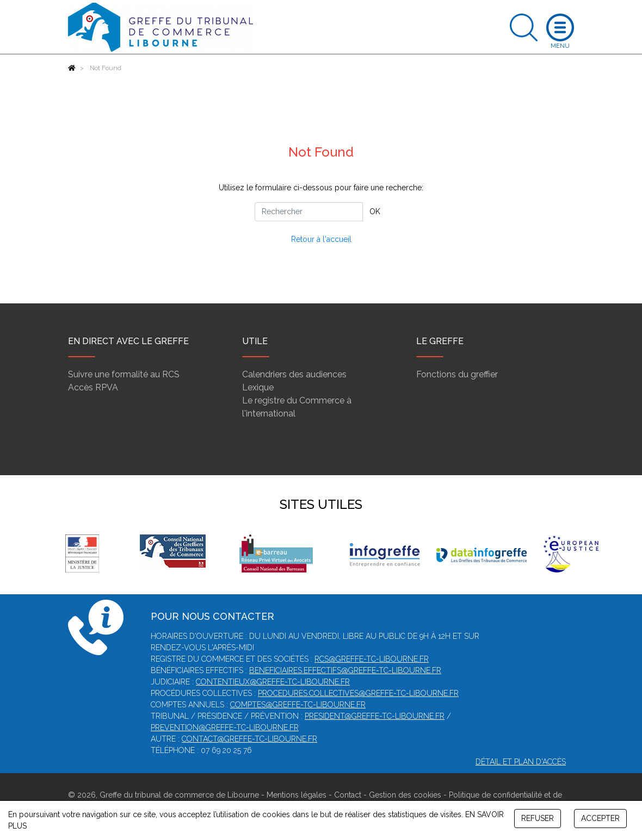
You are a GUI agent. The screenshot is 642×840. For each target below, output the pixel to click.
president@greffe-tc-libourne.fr (375, 716)
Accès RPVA (93, 387)
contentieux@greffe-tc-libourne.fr (273, 682)
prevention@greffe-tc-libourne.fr (225, 727)
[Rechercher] (309, 212)
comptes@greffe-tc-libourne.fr (298, 705)
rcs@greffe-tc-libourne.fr (372, 659)
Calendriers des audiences (294, 374)
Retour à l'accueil (321, 239)
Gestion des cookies (405, 795)
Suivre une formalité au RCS (124, 374)
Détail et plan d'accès (521, 762)
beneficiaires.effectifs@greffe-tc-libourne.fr (345, 670)
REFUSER (538, 818)
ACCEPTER (600, 818)
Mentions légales (297, 795)
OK (375, 211)
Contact (348, 795)
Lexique (258, 387)
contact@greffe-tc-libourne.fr (249, 739)
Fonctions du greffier (457, 374)
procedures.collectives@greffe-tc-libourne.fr (358, 693)
